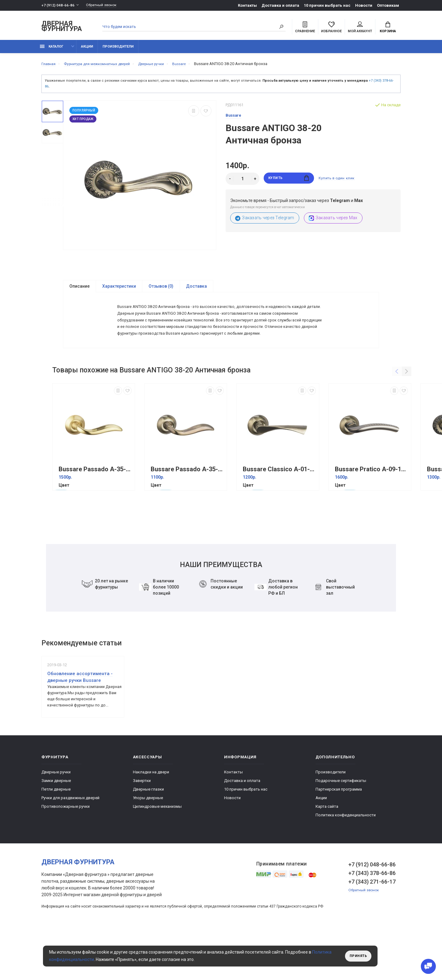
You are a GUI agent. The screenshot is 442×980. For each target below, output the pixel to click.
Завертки (142, 828)
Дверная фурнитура (62, 27)
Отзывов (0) (161, 290)
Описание (79, 290)
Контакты (247, 5)
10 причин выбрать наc (327, 5)
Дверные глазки (148, 836)
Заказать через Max (333, 222)
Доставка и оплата (280, 5)
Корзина (388, 28)
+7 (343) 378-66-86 (372, 920)
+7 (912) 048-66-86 (58, 5)
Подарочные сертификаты (341, 828)
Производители (118, 50)
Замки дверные (56, 828)
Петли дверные (56, 836)
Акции (87, 50)
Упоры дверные (148, 845)
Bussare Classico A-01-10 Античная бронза (279, 505)
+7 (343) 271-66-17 (372, 929)
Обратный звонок (104, 5)
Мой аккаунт (360, 28)
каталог (52, 50)
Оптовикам (388, 5)
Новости (364, 5)
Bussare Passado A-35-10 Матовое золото (95, 505)
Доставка (196, 290)
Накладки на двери (151, 819)
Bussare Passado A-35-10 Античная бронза (187, 505)
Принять (357, 956)
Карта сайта (327, 853)
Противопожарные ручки (66, 853)
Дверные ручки (56, 819)
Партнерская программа (339, 836)
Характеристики (119, 290)
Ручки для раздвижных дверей (70, 845)
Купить (289, 182)
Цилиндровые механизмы (157, 853)
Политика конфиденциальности (346, 862)
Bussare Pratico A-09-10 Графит (371, 505)
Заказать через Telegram (265, 222)
